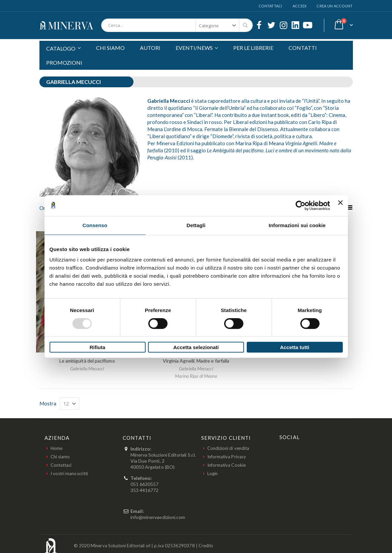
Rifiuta (98, 347)
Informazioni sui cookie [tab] (297, 225)
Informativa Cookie (227, 465)
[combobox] (177, 25)
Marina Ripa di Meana (196, 376)
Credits (206, 546)
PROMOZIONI (64, 63)
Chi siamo (60, 457)
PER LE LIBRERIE (253, 48)
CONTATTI (303, 48)
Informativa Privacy (227, 457)
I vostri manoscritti (69, 473)
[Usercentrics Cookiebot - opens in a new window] (300, 206)
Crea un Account (335, 6)
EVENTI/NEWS (194, 48)
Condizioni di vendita (228, 448)
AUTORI (150, 48)
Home (56, 448)
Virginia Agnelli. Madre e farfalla (196, 361)
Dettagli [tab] (196, 225)
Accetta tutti (295, 347)
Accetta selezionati (196, 347)
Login (213, 473)
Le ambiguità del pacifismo (87, 361)
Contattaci (270, 6)
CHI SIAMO (110, 48)
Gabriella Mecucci (87, 368)
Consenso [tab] (95, 225)
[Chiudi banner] (340, 206)
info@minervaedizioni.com (158, 517)
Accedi (300, 6)
